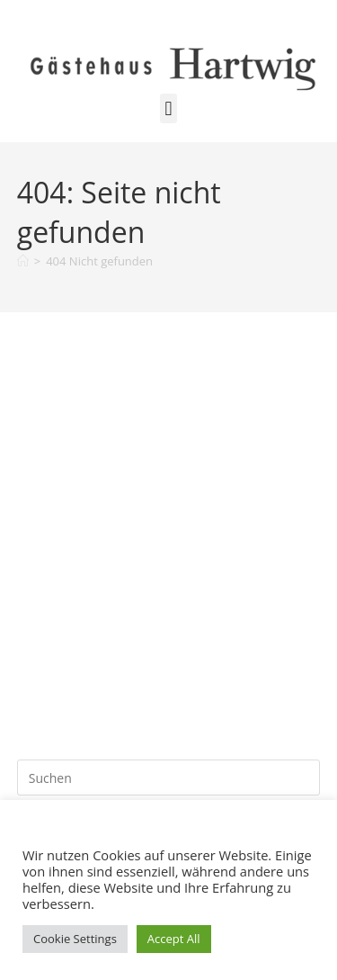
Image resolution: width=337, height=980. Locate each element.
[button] (168, 108)
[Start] (23, 261)
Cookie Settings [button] (75, 939)
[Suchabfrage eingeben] (169, 778)
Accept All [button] (174, 939)
